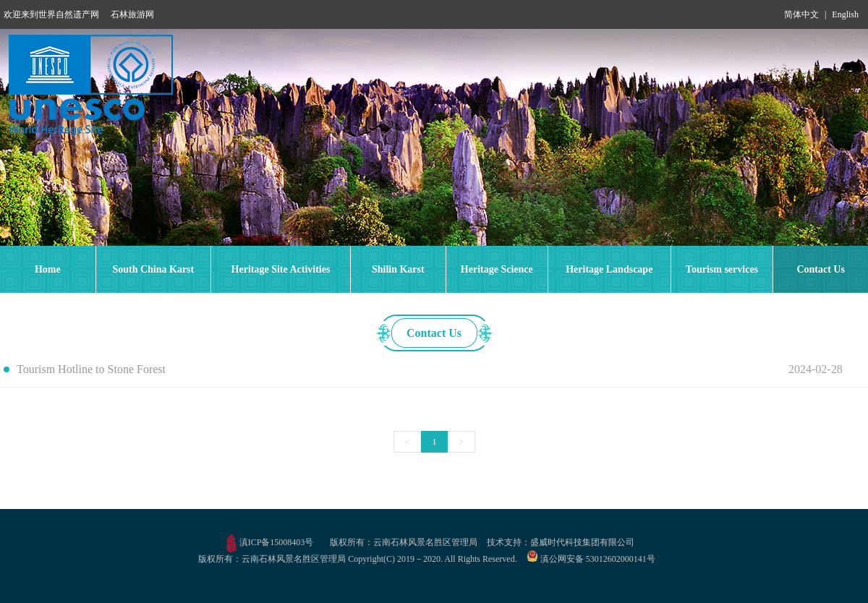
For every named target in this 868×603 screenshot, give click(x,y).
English (845, 14)
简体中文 (801, 14)
